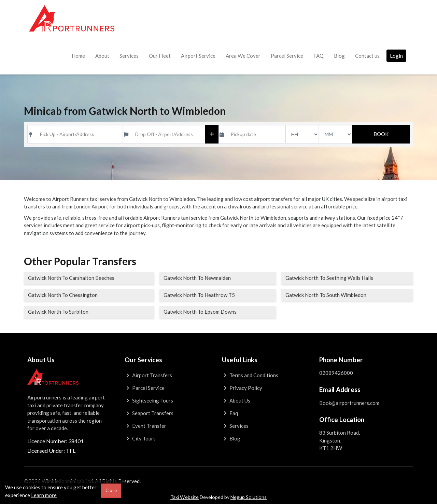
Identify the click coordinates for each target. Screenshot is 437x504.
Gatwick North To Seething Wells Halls (329, 278)
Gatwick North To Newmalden (197, 278)
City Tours (140, 438)
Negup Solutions (249, 497)
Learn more (44, 495)
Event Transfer (145, 426)
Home (78, 56)
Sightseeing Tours (149, 400)
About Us (236, 400)
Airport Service (198, 56)
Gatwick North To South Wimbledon (326, 295)
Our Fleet (160, 56)
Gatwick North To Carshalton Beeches (71, 278)
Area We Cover (243, 56)
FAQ (319, 56)
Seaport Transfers (149, 413)
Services (129, 56)
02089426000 (336, 373)
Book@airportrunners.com (349, 403)
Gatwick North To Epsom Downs (200, 312)
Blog (339, 56)
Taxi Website (185, 497)
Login (396, 56)
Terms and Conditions (250, 375)
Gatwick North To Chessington (63, 295)
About (102, 56)
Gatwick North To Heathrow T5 (199, 295)
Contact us (367, 56)
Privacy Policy (242, 388)
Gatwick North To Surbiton (58, 312)
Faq (230, 413)
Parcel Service (287, 56)
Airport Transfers (148, 375)
